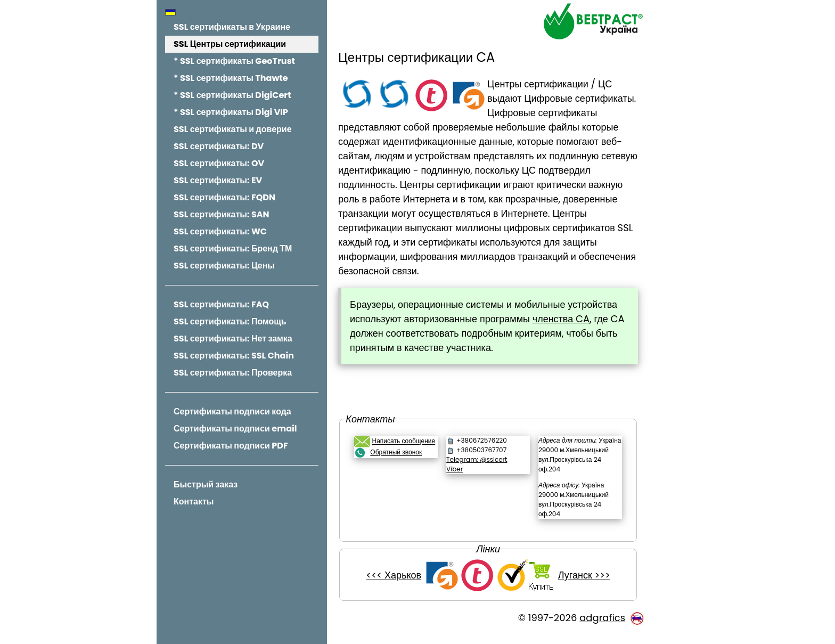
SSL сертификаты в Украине (232, 27)
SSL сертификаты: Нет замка (233, 339)
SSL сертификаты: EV (218, 180)
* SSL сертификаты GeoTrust (234, 61)
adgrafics (602, 627)
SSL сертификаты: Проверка (233, 373)
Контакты (194, 502)
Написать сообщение (406, 441)
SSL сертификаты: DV (219, 146)
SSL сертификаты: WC (220, 231)
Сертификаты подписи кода (232, 411)
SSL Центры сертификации (230, 44)
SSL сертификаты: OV (219, 163)
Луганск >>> (585, 585)
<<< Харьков (395, 585)
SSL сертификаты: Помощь (230, 321)
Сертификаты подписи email (235, 429)
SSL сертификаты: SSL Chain (234, 356)
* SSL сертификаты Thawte (231, 78)
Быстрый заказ (206, 484)
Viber (456, 469)
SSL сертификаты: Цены (224, 266)
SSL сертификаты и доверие (233, 129)
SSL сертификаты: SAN (222, 214)
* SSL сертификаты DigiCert (232, 95)
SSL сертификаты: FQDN (224, 197)
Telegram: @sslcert (478, 459)
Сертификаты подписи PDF (231, 446)
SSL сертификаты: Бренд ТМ (233, 248)
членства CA (564, 319)
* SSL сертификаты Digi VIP (231, 112)
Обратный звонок (399, 453)
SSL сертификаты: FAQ (221, 304)
